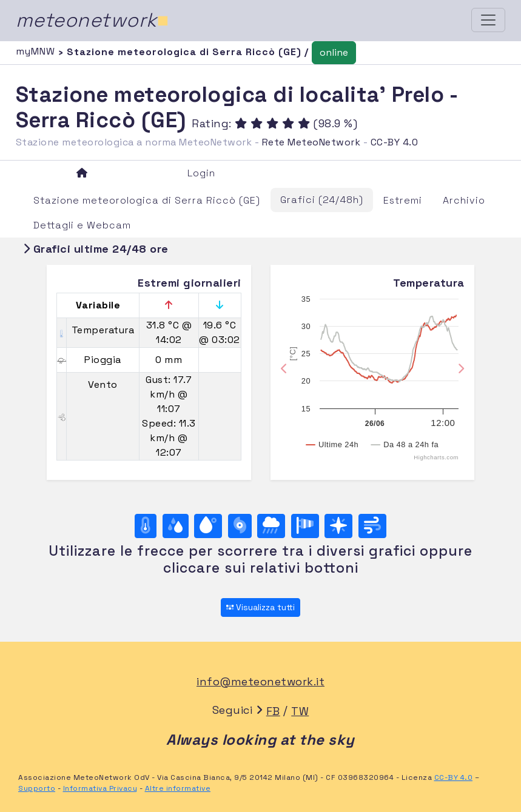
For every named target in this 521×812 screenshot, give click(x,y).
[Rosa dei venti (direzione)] (338, 526)
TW (300, 711)
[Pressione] (240, 526)
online (334, 52)
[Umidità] (176, 526)
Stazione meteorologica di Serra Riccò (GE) (147, 200)
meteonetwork (92, 20)
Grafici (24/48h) (322, 200)
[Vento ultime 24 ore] (372, 526)
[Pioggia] (271, 526)
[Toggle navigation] (488, 20)
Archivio (464, 200)
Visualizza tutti (260, 607)
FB (273, 711)
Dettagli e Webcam (82, 225)
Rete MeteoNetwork (311, 142)
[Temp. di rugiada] (208, 526)
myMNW (37, 51)
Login (201, 173)
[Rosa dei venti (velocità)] (305, 526)
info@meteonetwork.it (260, 681)
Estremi (403, 200)
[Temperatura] (146, 526)
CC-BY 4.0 (395, 142)
